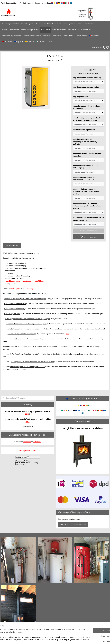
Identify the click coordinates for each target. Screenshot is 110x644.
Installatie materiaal (59, 30)
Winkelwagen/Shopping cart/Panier (73, 524)
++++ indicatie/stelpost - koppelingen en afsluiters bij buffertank (85, 142)
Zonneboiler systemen (85, 24)
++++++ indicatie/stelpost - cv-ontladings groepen (85, 167)
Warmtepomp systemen (10, 30)
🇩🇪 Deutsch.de (7, 42)
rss (68, 640)
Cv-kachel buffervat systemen (65, 24)
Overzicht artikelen (12, 245)
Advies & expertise (28, 24)
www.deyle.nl (15, 289)
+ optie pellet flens (81, 96)
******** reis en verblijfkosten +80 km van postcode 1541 (88, 219)
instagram (37, 442)
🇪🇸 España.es (30, 42)
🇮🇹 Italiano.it (41, 42)
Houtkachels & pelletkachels (52, 36)
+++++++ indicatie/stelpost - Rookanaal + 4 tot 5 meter (85, 178)
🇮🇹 (89, 406)
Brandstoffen (69, 36)
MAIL (27, 414)
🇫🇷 (81, 406)
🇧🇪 (78, 406)
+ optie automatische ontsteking (87, 78)
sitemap (63, 640)
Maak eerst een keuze (88, 230)
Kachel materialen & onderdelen (79, 30)
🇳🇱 (76, 406)
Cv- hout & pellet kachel (44, 24)
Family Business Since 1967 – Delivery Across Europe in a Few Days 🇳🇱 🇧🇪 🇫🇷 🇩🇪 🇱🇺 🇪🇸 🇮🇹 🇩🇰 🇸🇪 (36, 3)
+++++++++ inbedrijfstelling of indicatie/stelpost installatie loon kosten (87, 206)
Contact (50, 42)
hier (67, 334)
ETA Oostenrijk (28, 289)
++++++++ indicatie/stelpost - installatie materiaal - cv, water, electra (86, 191)
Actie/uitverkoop (81, 36)
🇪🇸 (87, 406)
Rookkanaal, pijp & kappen (11, 36)
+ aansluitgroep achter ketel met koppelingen (87, 107)
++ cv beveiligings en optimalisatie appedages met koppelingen (87, 119)
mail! (27, 422)
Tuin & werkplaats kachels (32, 36)
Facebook (27, 442)
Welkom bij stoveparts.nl (11, 24)
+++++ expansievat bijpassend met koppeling (87, 155)
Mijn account (99, 48)
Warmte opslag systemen (30, 30)
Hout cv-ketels (46, 30)
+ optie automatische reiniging (86, 87)
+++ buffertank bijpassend (84, 130)
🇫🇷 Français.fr (94, 36)
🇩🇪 (84, 406)
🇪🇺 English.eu (19, 42)
